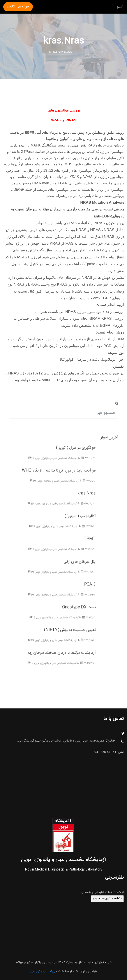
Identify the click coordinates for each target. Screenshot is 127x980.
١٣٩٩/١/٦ (89, 487)
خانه (71, 52)
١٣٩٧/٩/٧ (88, 533)
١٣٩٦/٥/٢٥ (88, 601)
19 (31, 464)
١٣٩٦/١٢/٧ (88, 555)
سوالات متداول (63, 52)
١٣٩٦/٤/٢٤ (88, 646)
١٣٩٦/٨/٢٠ (88, 578)
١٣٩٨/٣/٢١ (88, 510)
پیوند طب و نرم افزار (43, 971)
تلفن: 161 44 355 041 (109, 752)
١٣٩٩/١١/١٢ (88, 464)
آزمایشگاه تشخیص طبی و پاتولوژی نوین (58, 464)
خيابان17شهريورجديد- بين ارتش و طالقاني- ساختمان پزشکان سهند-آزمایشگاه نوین (70, 741)
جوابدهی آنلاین (18, 7)
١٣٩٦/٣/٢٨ (87, 669)
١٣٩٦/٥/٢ (88, 624)
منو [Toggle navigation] (120, 7)
